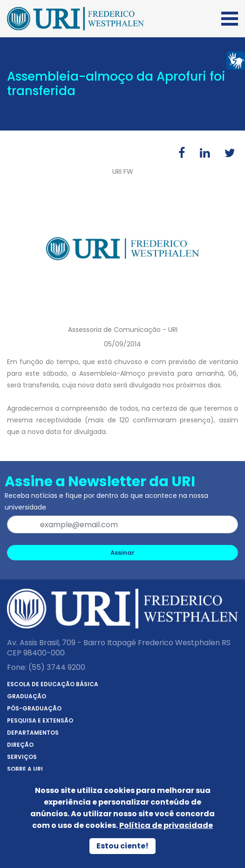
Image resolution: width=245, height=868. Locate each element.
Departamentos (33, 733)
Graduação (27, 696)
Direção (20, 745)
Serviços (22, 757)
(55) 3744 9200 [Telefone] (57, 667)
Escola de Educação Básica (53, 684)
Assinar (122, 553)
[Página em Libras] (236, 60)
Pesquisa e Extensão (40, 720)
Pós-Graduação (34, 708)
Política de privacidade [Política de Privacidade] (166, 825)
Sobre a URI (25, 769)
